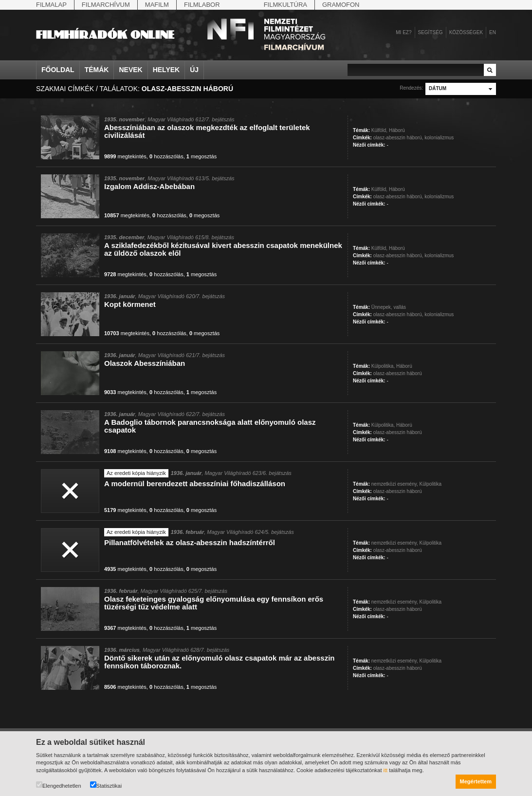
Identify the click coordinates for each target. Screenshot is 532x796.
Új (194, 70)
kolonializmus (439, 138)
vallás (400, 307)
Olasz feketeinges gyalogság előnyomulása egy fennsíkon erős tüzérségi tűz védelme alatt (214, 603)
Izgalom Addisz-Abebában (149, 186)
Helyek (166, 70)
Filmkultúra (285, 5)
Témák (97, 70)
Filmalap (51, 5)
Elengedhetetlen (59, 785)
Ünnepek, (382, 307)
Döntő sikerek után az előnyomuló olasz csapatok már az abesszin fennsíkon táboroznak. (219, 662)
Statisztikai (106, 785)
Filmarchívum (106, 5)
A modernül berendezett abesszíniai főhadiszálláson (195, 483)
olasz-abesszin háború (398, 373)
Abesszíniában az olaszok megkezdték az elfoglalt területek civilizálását (207, 131)
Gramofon (341, 5)
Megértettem (476, 781)
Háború (397, 130)
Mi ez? (404, 32)
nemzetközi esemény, (395, 484)
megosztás (202, 156)
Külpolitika (431, 484)
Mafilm (157, 5)
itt (386, 770)
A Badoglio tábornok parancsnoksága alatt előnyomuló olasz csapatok (210, 426)
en (493, 32)
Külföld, (379, 130)
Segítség (431, 32)
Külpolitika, (383, 366)
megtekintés (125, 156)
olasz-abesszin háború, (398, 138)
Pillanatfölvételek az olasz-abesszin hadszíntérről (190, 542)
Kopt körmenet (130, 304)
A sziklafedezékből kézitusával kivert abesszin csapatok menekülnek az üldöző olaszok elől (223, 249)
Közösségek (466, 32)
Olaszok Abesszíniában (145, 363)
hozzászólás (166, 156)
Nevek (130, 70)
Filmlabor (202, 5)
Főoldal (58, 70)
